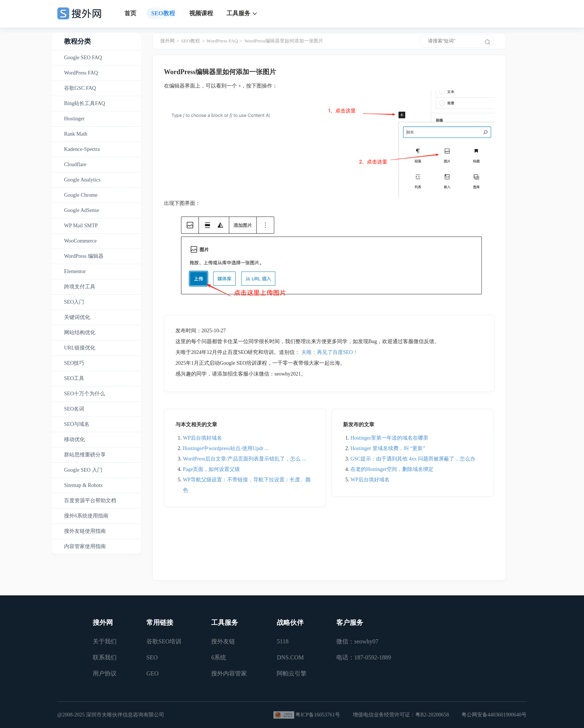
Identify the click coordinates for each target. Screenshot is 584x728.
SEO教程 (163, 13)
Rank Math (76, 134)
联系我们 (105, 657)
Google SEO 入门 (83, 470)
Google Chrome (81, 195)
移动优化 (74, 439)
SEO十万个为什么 (85, 394)
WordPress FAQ (81, 73)
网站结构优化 (80, 333)
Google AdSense (82, 210)
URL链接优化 (80, 348)
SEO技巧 (74, 363)
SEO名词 (74, 409)
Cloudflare (75, 164)
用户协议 (105, 673)
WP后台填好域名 (202, 438)
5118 (283, 641)
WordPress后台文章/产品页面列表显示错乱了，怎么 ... (244, 459)
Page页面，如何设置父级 (211, 469)
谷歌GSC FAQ (80, 88)
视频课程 (201, 13)
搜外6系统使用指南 (86, 516)
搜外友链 (223, 641)
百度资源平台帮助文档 (90, 501)
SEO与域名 (77, 424)
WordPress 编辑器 (84, 256)
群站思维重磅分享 (85, 455)
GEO (153, 673)
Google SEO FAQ (83, 58)
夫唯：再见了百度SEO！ (330, 352)
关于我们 (105, 641)
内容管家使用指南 (85, 546)
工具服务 (238, 13)
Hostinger (74, 119)
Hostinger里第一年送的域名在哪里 (389, 438)
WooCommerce (80, 241)
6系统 (219, 657)
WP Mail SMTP (81, 226)
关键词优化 (77, 317)
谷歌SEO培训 (164, 641)
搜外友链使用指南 (85, 531)
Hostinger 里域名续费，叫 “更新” (388, 448)
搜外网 (167, 41)
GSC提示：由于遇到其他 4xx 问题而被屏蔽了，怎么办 (413, 459)
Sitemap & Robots (83, 485)
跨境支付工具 (80, 287)
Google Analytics (82, 180)
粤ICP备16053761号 (318, 715)
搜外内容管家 (229, 673)
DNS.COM (290, 657)
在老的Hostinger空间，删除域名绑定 (392, 469)
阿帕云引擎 (292, 673)
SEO (152, 657)
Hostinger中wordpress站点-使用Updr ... (226, 448)
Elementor (75, 271)
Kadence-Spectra (82, 149)
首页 (130, 13)
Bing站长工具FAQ (85, 103)
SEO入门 (74, 302)
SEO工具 (74, 378)
